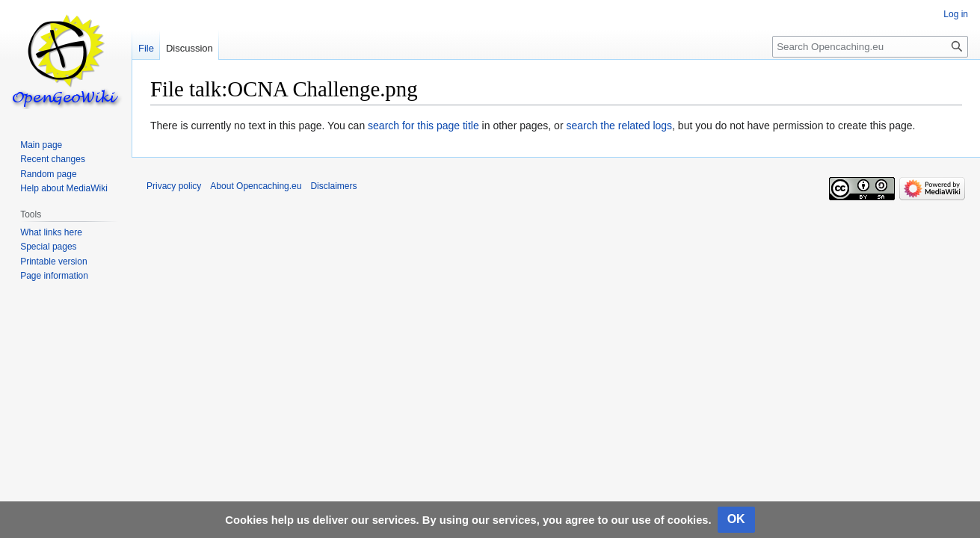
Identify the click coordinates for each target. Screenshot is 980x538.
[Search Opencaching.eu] (870, 47)
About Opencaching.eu (256, 186)
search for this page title (423, 126)
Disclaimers (333, 186)
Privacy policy (174, 186)
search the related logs (619, 126)
